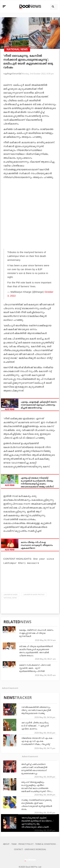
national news (10, 597)
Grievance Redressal (35, 849)
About (6, 844)
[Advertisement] (30, 212)
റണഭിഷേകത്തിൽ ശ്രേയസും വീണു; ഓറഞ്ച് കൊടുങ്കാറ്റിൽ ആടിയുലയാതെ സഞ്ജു (36, 710)
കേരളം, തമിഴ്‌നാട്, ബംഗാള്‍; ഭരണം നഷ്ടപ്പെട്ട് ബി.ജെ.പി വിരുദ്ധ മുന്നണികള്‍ (36, 633)
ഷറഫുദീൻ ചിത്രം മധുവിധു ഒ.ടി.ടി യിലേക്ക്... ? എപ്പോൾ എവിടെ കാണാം (35, 725)
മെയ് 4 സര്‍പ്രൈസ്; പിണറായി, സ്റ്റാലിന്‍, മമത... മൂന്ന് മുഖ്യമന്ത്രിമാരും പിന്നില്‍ (35, 668)
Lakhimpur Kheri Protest (34, 594)
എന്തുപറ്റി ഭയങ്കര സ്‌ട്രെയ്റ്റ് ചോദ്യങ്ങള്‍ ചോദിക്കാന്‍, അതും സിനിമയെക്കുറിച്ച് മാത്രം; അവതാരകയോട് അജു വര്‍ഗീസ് (37, 482)
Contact (18, 849)
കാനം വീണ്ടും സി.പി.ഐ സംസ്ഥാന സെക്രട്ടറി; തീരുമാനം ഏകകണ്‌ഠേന (37, 545)
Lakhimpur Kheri (11, 594)
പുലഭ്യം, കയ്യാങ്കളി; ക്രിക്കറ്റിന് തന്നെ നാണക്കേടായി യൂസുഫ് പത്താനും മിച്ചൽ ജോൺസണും (39, 405)
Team (14, 844)
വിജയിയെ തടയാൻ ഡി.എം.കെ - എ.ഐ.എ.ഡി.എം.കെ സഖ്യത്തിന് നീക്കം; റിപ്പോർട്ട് (37, 741)
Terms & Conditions (45, 844)
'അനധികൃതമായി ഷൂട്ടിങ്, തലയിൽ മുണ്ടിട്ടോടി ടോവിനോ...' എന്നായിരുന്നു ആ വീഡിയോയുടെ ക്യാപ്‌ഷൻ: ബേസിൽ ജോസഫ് (38, 824)
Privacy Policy (26, 844)
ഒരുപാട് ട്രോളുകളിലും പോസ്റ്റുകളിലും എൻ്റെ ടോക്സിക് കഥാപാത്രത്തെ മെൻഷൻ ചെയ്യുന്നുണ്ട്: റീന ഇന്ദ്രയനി (36, 788)
